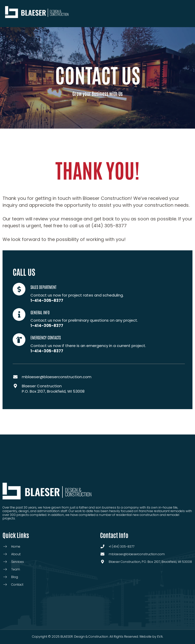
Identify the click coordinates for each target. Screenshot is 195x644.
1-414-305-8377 (47, 300)
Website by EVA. (151, 637)
